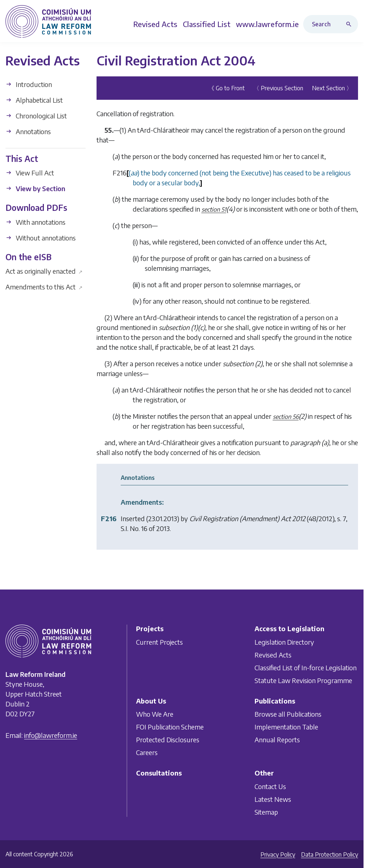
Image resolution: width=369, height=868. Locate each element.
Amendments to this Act (44, 287)
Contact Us (270, 786)
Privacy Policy (278, 854)
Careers (147, 752)
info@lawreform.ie (51, 735)
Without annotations (41, 238)
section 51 (214, 209)
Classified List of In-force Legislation (306, 668)
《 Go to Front (227, 88)
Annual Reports (277, 740)
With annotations (35, 222)
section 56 (286, 417)
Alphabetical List (34, 100)
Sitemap (266, 812)
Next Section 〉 (332, 88)
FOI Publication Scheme (170, 727)
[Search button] (350, 24)
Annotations (28, 131)
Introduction (29, 84)
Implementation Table (286, 727)
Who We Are (155, 714)
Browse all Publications (288, 714)
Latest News (273, 799)
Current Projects (159, 642)
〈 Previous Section (278, 88)
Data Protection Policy (330, 854)
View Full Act (30, 173)
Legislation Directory (284, 642)
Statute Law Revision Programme (303, 680)
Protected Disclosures (168, 740)
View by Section (35, 188)
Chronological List (36, 116)
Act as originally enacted (44, 271)
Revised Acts (273, 655)
